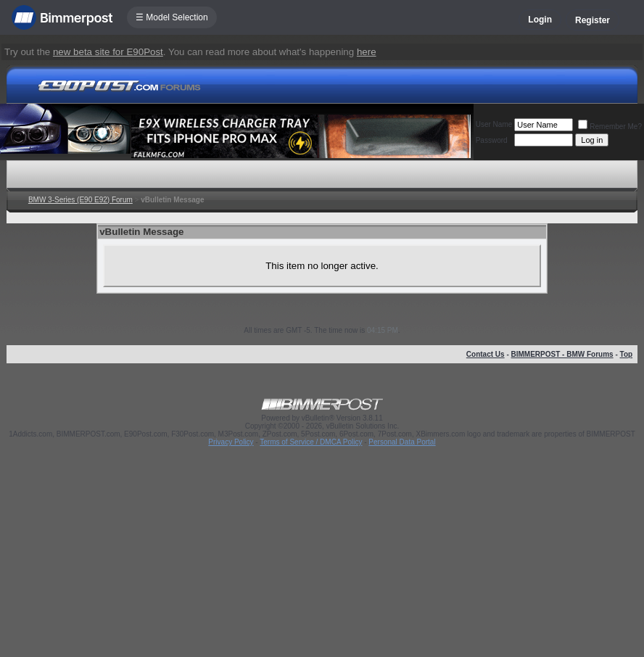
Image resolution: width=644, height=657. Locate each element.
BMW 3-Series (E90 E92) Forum (80, 200)
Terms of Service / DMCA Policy (311, 442)
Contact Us (486, 354)
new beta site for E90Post (108, 52)
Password (492, 140)
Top (627, 354)
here (367, 52)
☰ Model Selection (172, 17)
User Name (494, 124)
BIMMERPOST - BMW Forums (562, 354)
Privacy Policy (231, 442)
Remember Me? (610, 127)
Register (593, 20)
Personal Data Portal (402, 442)
